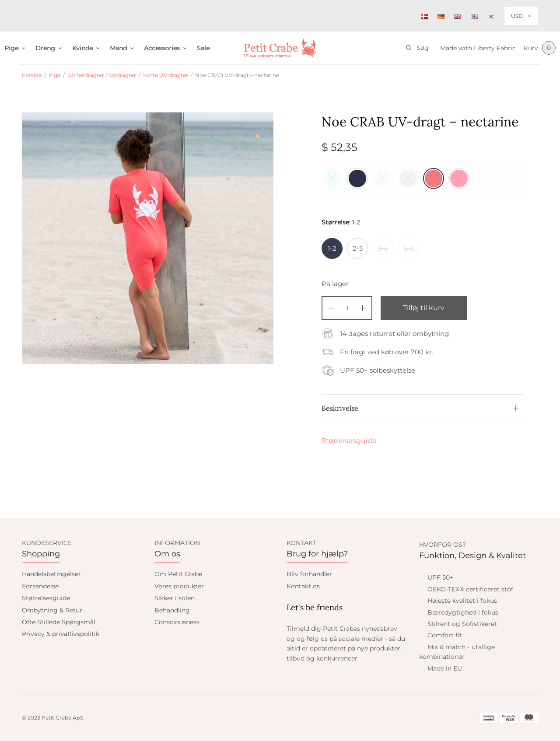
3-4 (383, 248)
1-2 (332, 248)
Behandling (172, 610)
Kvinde (82, 48)
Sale (203, 48)
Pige (11, 48)
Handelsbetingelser (51, 574)
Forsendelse (40, 586)
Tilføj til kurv (425, 308)
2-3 (358, 248)
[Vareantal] (347, 308)
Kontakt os (303, 586)
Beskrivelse (340, 408)
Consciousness (177, 622)
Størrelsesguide (349, 441)
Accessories (162, 48)
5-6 (408, 248)
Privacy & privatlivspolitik (61, 634)
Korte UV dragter (166, 75)
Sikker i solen (175, 598)
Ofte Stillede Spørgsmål (59, 622)
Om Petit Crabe (178, 574)
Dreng (45, 48)
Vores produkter (179, 586)
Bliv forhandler (309, 574)
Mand (118, 48)
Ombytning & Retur (52, 610)
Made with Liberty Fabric (477, 48)
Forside (32, 75)
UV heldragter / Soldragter (102, 75)
